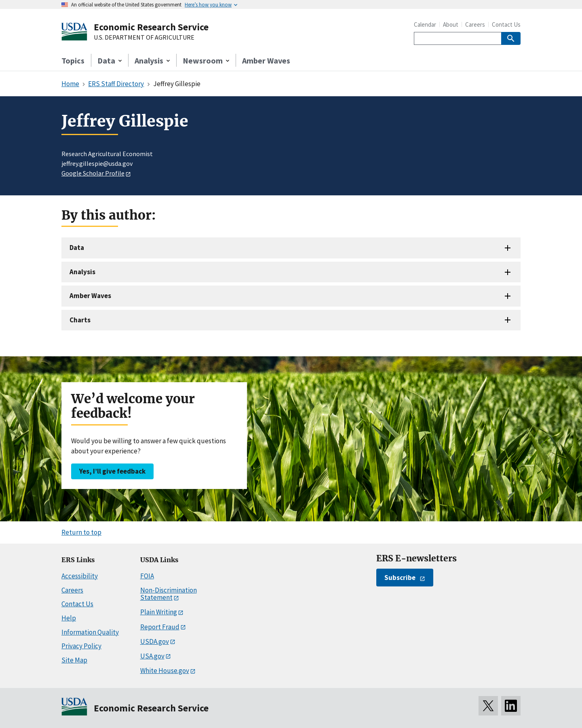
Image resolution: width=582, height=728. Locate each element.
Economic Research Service (151, 27)
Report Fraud (160, 627)
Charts (80, 320)
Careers (475, 24)
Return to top (81, 532)
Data (77, 248)
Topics (73, 60)
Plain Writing (159, 612)
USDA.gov (155, 641)
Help (69, 618)
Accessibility (80, 576)
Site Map (74, 660)
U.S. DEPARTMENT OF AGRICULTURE (144, 38)
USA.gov (152, 656)
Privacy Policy (81, 646)
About (451, 24)
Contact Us (506, 24)
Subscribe (400, 578)
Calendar (425, 24)
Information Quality (90, 632)
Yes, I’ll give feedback (112, 471)
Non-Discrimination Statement (169, 594)
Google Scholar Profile (93, 173)
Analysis (82, 272)
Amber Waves (266, 60)
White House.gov (165, 671)
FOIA (147, 576)
